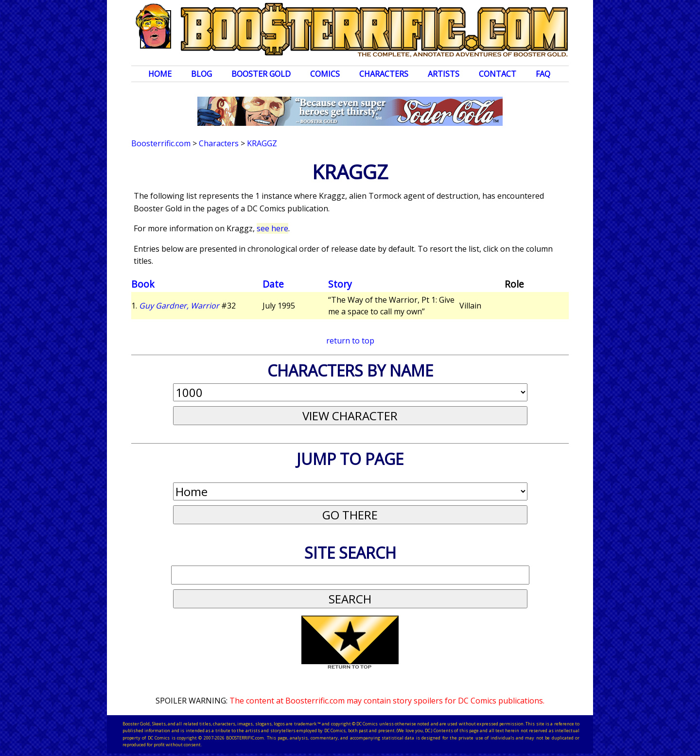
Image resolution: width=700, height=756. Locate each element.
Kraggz (262, 143)
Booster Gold (261, 74)
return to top (350, 341)
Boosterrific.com (161, 143)
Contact (498, 74)
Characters (384, 74)
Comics (325, 74)
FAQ (543, 74)
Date (273, 284)
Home (160, 74)
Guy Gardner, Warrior (179, 306)
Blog (201, 74)
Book (143, 284)
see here (272, 228)
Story (340, 284)
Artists (444, 74)
